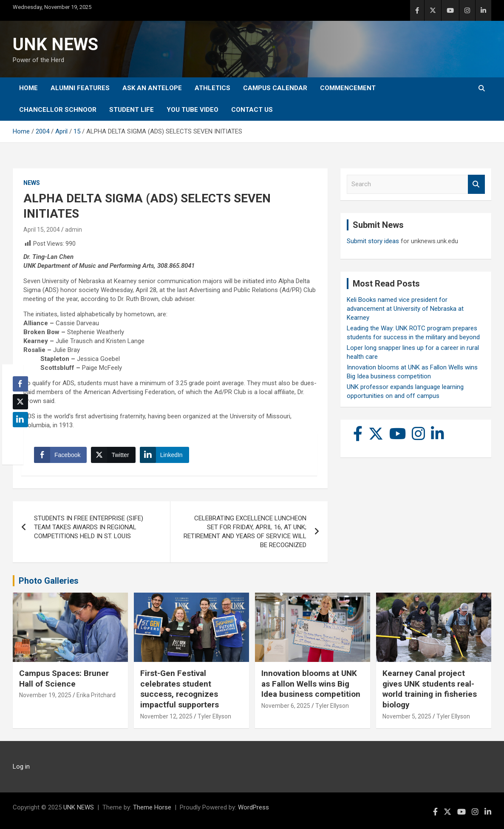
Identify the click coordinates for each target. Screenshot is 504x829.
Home (28, 88)
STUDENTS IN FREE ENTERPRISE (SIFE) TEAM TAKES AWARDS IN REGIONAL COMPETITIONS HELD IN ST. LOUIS (89, 527)
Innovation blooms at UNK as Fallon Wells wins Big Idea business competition (311, 684)
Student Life (132, 110)
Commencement (348, 88)
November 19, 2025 (45, 695)
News (32, 183)
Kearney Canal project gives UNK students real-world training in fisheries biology (430, 689)
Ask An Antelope (152, 88)
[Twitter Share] (113, 455)
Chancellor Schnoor (58, 110)
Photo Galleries (49, 581)
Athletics (212, 88)
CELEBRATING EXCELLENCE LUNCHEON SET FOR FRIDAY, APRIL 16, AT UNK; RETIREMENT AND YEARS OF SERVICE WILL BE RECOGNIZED (245, 532)
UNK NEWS (55, 44)
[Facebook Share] (60, 455)
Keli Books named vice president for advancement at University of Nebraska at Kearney (405, 309)
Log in (21, 767)
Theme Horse (152, 807)
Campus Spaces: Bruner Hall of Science (64, 679)
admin (74, 230)
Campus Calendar (275, 88)
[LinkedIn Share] (164, 455)
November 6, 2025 (286, 706)
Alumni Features (80, 88)
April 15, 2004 (42, 230)
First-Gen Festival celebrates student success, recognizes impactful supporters (180, 689)
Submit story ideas (373, 241)
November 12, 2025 (166, 716)
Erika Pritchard (96, 695)
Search (476, 184)
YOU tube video (193, 110)
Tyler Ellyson (214, 716)
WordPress (253, 807)
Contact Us (252, 110)
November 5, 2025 (407, 716)
